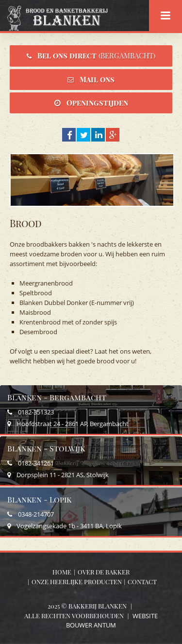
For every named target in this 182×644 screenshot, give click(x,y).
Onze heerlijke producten (77, 581)
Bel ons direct (96, 55)
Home (62, 572)
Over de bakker (104, 572)
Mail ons (97, 79)
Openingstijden (97, 103)
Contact (142, 581)
